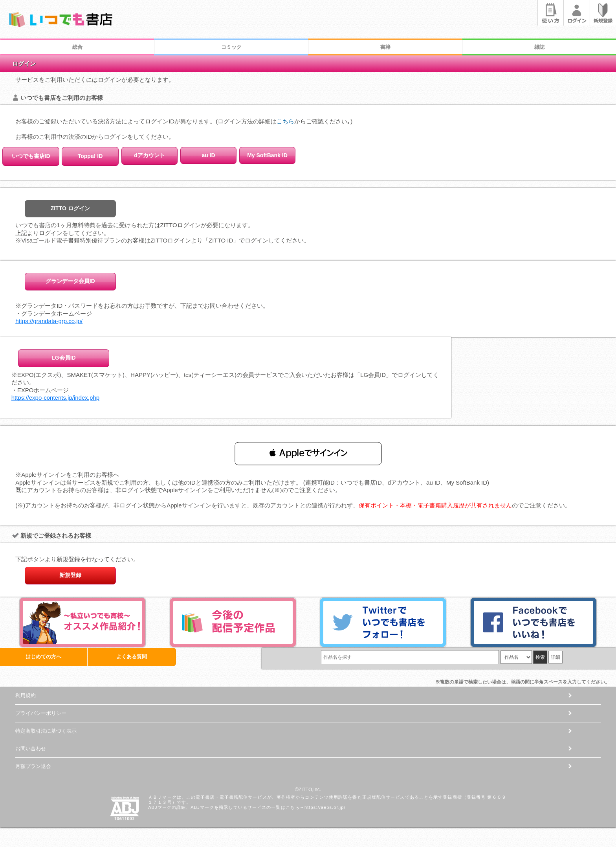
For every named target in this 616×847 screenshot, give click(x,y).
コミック (231, 47)
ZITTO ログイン (70, 208)
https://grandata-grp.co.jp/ (49, 321)
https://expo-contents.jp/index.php (55, 398)
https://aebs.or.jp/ (325, 807)
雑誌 (539, 47)
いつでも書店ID (31, 156)
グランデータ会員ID (70, 281)
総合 (77, 47)
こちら (285, 121)
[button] (308, 453)
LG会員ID (63, 358)
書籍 (385, 47)
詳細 (555, 657)
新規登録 (70, 575)
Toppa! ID (90, 156)
